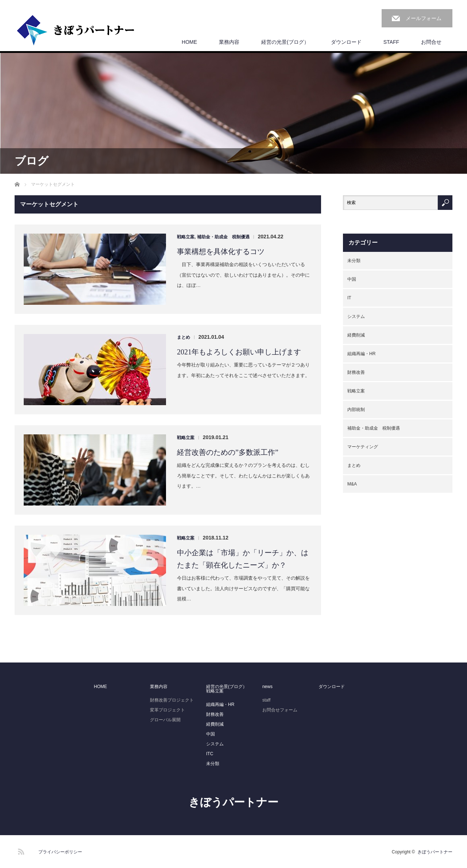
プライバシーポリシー (60, 852)
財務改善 (356, 372)
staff (266, 700)
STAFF (391, 42)
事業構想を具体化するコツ (221, 251)
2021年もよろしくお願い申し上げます (239, 352)
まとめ (184, 337)
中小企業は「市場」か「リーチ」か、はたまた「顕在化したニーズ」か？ (243, 559)
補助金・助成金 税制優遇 (223, 237)
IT (349, 298)
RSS (20, 850)
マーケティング (363, 447)
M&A (352, 484)
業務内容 (229, 42)
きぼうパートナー (233, 802)
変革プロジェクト (167, 710)
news (267, 687)
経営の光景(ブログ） (285, 42)
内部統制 (356, 410)
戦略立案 (186, 237)
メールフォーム (424, 18)
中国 (352, 279)
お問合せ (431, 42)
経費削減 (356, 335)
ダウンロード (346, 42)
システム (356, 316)
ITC (210, 754)
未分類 (354, 261)
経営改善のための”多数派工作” (228, 452)
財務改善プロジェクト (172, 700)
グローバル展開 (165, 720)
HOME (189, 42)
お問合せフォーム (280, 710)
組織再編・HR (361, 354)
